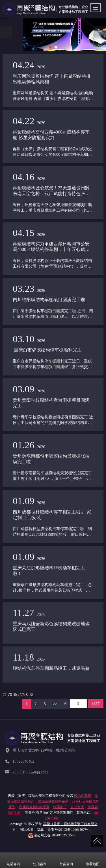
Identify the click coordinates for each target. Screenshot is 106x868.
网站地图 (26, 830)
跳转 (96, 703)
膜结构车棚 (83, 796)
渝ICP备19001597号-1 (75, 830)
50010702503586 (52, 835)
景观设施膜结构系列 (53, 801)
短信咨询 (40, 860)
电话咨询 (13, 860)
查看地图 (93, 860)
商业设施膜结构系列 (34, 807)
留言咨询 (66, 860)
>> (55, 704)
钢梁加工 (60, 807)
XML (41, 830)
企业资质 (77, 807)
